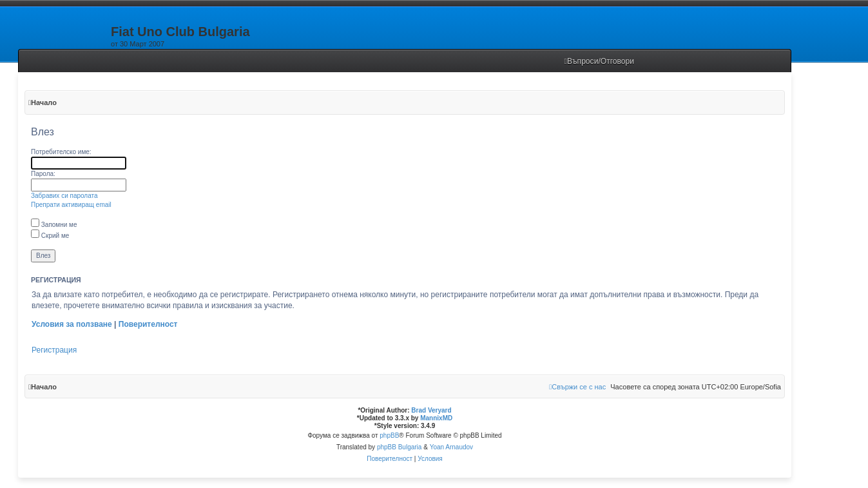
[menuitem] (600, 62)
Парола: (43, 174)
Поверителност (148, 324)
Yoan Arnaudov (451, 447)
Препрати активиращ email (71, 205)
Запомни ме (54, 225)
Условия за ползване (72, 324)
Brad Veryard (431, 410)
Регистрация (54, 350)
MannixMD (436, 418)
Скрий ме (50, 236)
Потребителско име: (61, 152)
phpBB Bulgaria (400, 447)
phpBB (389, 435)
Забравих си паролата (64, 196)
